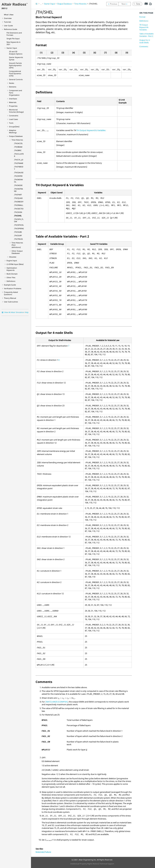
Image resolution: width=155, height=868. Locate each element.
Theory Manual (10, 298)
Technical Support (107, 864)
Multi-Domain (12, 274)
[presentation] (66, 698)
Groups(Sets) (14, 127)
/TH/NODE (18, 185)
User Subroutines (11, 302)
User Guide (8, 26)
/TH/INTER (18, 176)
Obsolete (13, 257)
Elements (13, 87)
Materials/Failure (43, 852)
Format (142, 17)
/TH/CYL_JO (19, 160)
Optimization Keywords (12, 269)
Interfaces (13, 99)
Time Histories (17, 140)
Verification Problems (13, 288)
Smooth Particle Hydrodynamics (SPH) (15, 65)
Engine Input (12, 261)
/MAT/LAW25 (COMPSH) (57, 702)
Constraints (14, 116)
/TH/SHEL (18, 216)
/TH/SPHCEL (19, 225)
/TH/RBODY (19, 202)
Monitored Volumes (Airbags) (16, 111)
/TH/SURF (18, 235)
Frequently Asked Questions (11, 293)
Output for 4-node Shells (145, 41)
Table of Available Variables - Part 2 (146, 35)
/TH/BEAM (18, 147)
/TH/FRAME (19, 163)
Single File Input (13, 39)
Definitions (11, 281)
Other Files (11, 277)
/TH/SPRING (19, 228)
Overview (8, 18)
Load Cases (13, 119)
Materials (13, 102)
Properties (13, 106)
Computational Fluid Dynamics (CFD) (15, 73)
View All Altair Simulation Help (16, 312)
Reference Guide (11, 29)
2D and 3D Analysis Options (16, 53)
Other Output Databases (17, 252)
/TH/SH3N (18, 212)
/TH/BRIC (18, 150)
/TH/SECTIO (19, 209)
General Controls (16, 79)
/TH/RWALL (19, 205)
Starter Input (12, 48)
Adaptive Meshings (13, 131)
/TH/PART (18, 195)
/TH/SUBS (18, 232)
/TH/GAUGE (19, 172)
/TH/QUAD (18, 198)
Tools (11, 123)
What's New (9, 15)
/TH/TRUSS (18, 239)
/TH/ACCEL (18, 143)
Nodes (12, 83)
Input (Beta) (15, 264)
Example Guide (10, 285)
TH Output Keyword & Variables (91, 130)
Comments (144, 46)
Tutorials (7, 22)
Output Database (16, 136)
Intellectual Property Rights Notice (84, 864)
